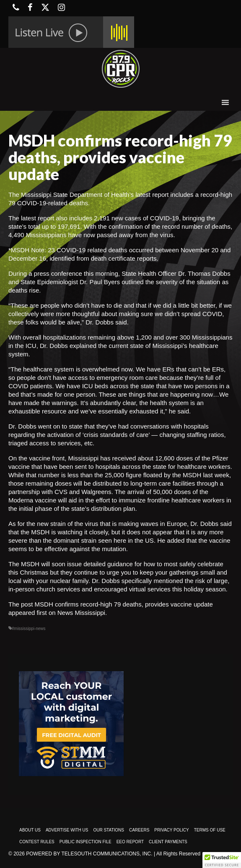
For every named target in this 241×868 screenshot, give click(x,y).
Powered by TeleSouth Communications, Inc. (89, 854)
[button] (222, 860)
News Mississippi (81, 613)
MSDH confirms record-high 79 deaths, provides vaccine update (124, 604)
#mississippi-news (29, 629)
